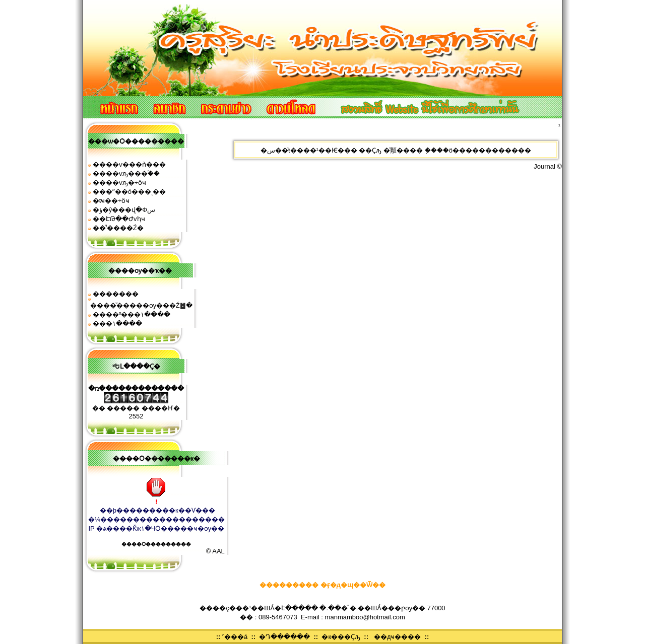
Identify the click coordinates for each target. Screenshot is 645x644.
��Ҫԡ (370, 150)
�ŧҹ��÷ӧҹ (111, 201)
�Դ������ (284, 637)
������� (116, 294)
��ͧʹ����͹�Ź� (118, 228)
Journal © (548, 166)
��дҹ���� (398, 637)
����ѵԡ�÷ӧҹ (119, 183)
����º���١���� (132, 314)
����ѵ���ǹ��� (129, 164)
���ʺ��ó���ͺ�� (129, 192)
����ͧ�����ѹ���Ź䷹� (141, 305)
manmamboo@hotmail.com (365, 617)
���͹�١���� (117, 324)
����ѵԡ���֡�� (126, 173)
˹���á (235, 637)
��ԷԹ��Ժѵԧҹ (119, 219)
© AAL (215, 551)
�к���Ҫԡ (341, 637)
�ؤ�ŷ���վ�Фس (124, 210)
